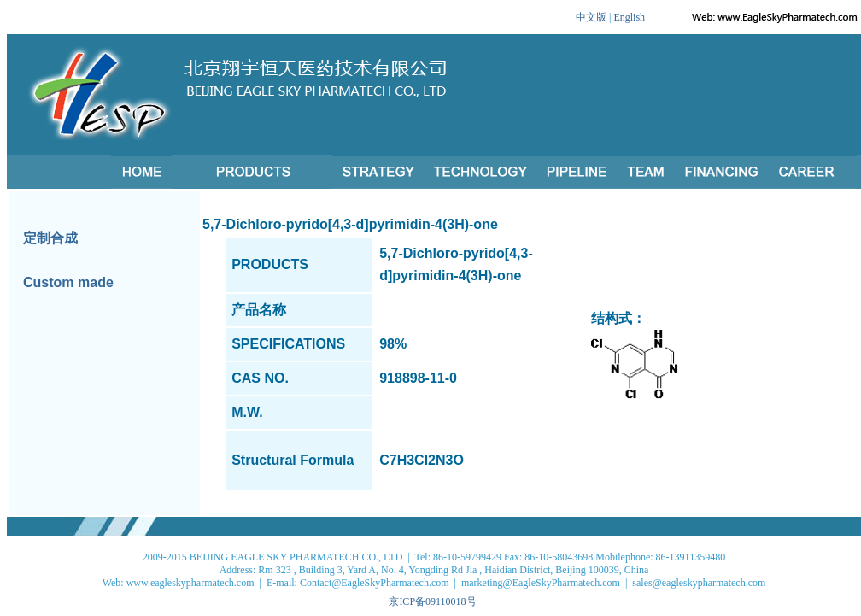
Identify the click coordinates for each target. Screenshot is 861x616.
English (629, 17)
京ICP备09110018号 (432, 601)
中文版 (591, 17)
